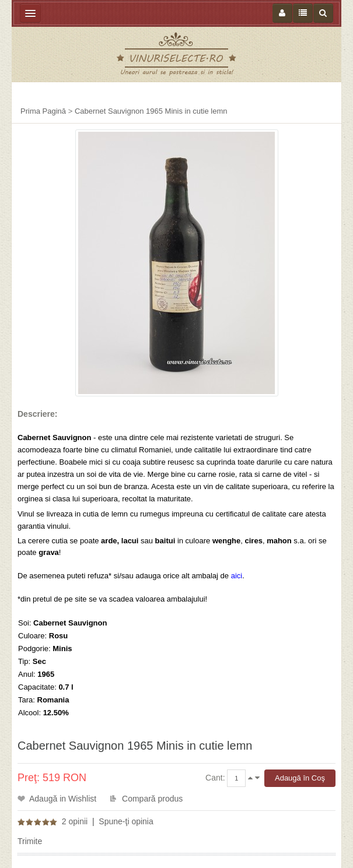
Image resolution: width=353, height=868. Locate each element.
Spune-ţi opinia (126, 821)
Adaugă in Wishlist (63, 799)
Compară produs (152, 799)
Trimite (30, 841)
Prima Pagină (43, 111)
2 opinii (75, 821)
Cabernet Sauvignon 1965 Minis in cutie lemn (151, 111)
